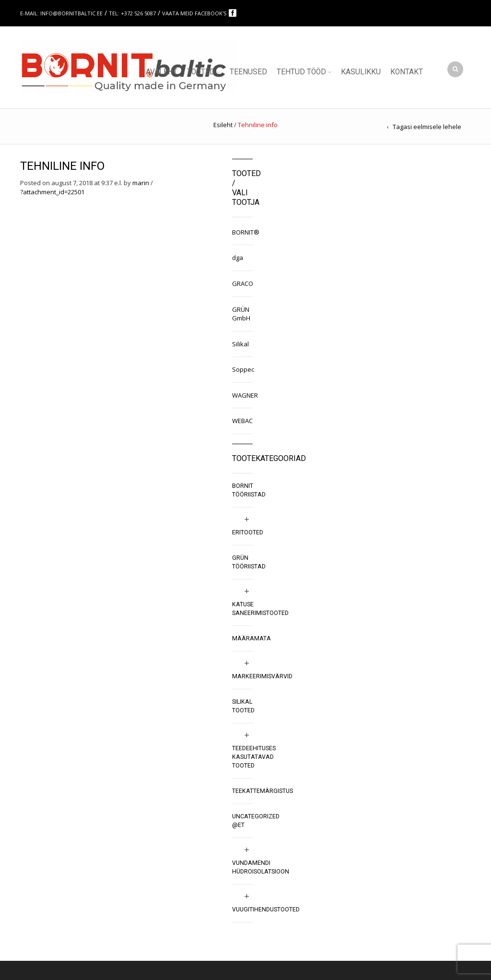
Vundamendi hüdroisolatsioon (261, 867)
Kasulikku (361, 72)
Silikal (240, 344)
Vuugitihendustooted (266, 909)
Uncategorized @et (256, 821)
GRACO (242, 283)
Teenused (248, 72)
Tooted (201, 72)
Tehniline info (62, 166)
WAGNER (242, 395)
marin (141, 183)
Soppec (242, 369)
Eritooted (248, 532)
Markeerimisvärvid (262, 676)
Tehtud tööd (301, 72)
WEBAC (242, 421)
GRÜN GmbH (241, 314)
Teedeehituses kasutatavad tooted (254, 757)
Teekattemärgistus (263, 791)
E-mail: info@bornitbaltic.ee (61, 13)
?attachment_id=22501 (52, 192)
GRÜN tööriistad (249, 562)
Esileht (223, 125)
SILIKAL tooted (243, 706)
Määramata (251, 638)
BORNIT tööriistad (249, 490)
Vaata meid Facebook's (195, 13)
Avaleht (162, 72)
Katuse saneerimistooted (260, 609)
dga (238, 258)
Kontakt (407, 72)
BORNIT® (242, 232)
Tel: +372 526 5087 (132, 13)
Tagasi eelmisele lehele (427, 127)
